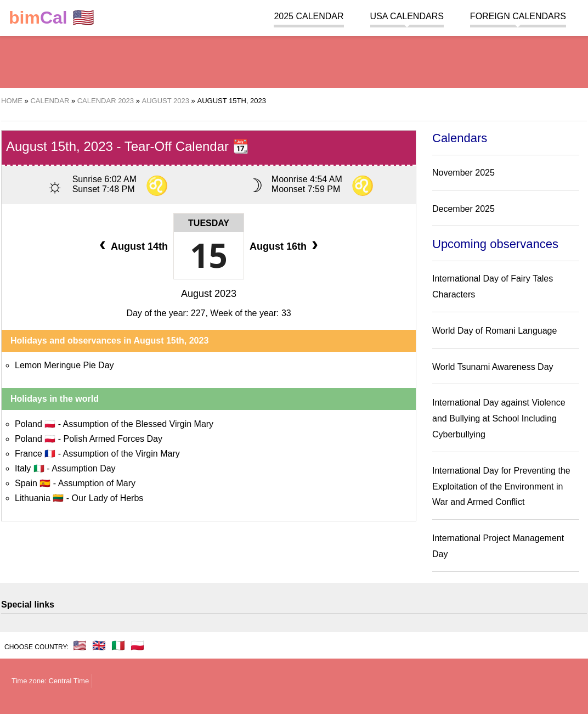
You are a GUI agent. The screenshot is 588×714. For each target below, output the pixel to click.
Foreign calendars (518, 16)
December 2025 (463, 209)
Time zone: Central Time (50, 681)
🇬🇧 (99, 645)
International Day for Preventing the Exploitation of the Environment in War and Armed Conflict (501, 487)
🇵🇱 (137, 645)
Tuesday (209, 223)
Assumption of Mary (97, 483)
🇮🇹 (118, 645)
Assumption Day (84, 468)
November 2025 (463, 173)
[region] (294, 60)
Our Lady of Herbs (108, 498)
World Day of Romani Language (494, 331)
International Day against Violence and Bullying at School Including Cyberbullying (499, 418)
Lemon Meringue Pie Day (64, 365)
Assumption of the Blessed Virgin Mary (138, 424)
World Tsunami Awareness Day (493, 367)
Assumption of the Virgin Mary (121, 454)
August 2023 (209, 294)
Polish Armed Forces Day (113, 439)
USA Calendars (407, 16)
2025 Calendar (309, 16)
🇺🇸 (52, 18)
